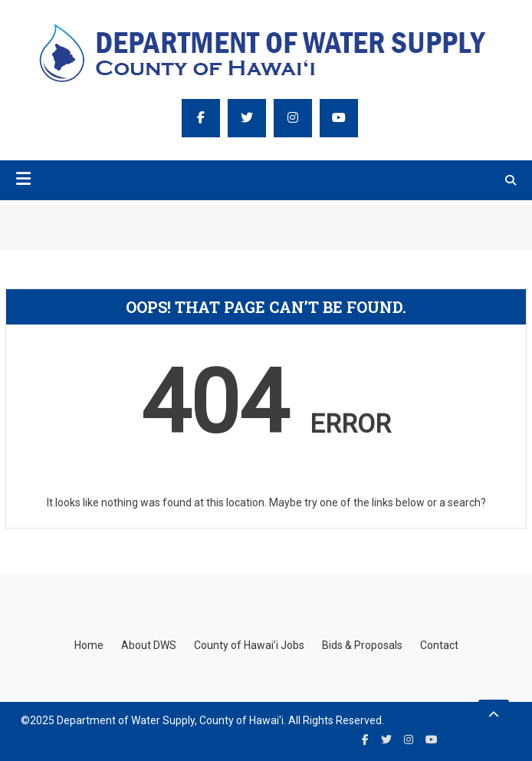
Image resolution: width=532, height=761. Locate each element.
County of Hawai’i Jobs (249, 645)
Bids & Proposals (362, 645)
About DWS (149, 645)
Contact (439, 645)
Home (89, 645)
